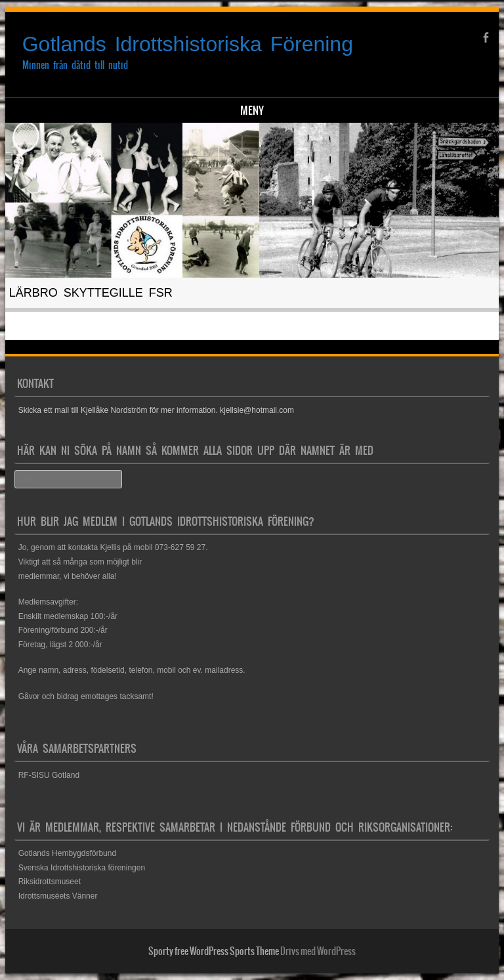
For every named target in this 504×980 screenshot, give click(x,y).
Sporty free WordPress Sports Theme (214, 951)
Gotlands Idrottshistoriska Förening (188, 44)
